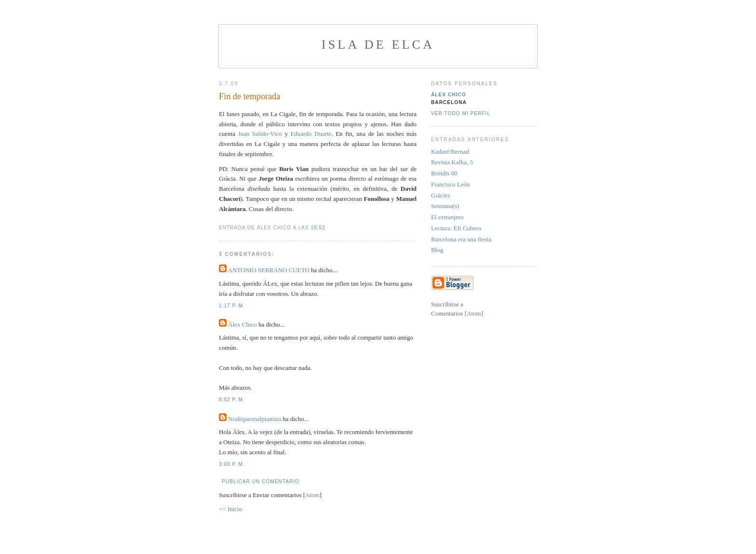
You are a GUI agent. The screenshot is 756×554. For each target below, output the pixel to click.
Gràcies (441, 195)
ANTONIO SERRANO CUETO (269, 270)
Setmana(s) (445, 206)
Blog (437, 250)
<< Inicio (230, 509)
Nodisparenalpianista (255, 419)
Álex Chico (243, 324)
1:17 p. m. (232, 306)
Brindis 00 (444, 173)
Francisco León (451, 184)
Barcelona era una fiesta (461, 239)
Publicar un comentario (261, 481)
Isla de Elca (378, 45)
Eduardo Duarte (311, 134)
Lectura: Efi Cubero (456, 228)
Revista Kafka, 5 (452, 162)
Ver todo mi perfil (461, 113)
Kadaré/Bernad (450, 152)
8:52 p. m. (232, 400)
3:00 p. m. (232, 464)
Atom (312, 495)
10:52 (318, 228)
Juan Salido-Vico (261, 134)
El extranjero (447, 217)
